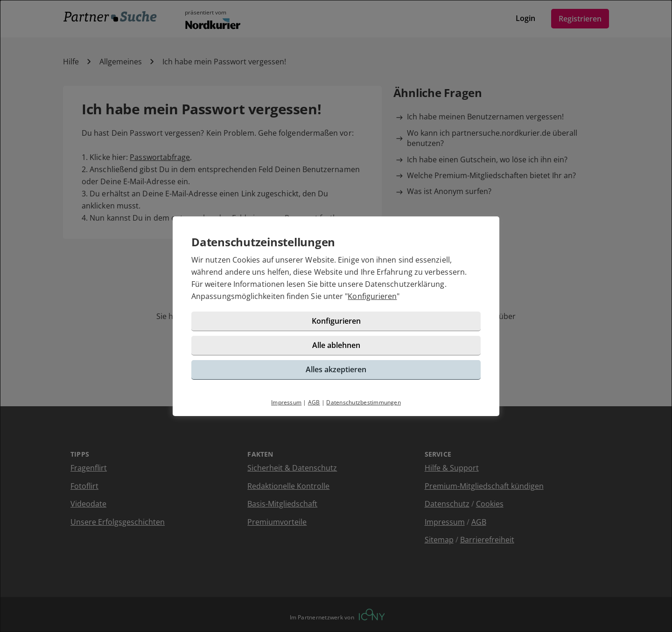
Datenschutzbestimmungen (364, 402)
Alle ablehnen (336, 345)
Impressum (286, 402)
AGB (314, 402)
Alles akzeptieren (336, 369)
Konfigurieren (372, 296)
